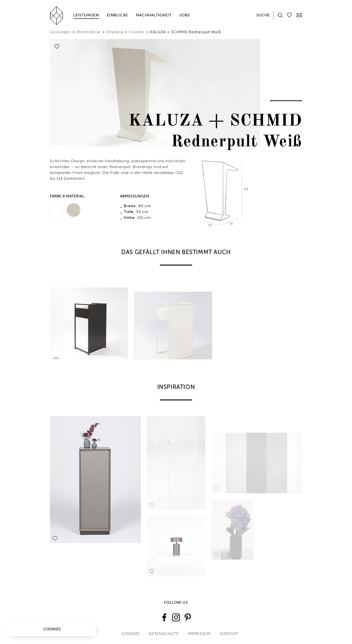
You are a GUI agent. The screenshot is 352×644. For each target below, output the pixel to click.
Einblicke (117, 15)
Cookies (52, 629)
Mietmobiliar (89, 32)
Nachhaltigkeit (154, 15)
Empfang (115, 32)
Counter (137, 32)
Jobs (185, 15)
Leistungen (86, 15)
